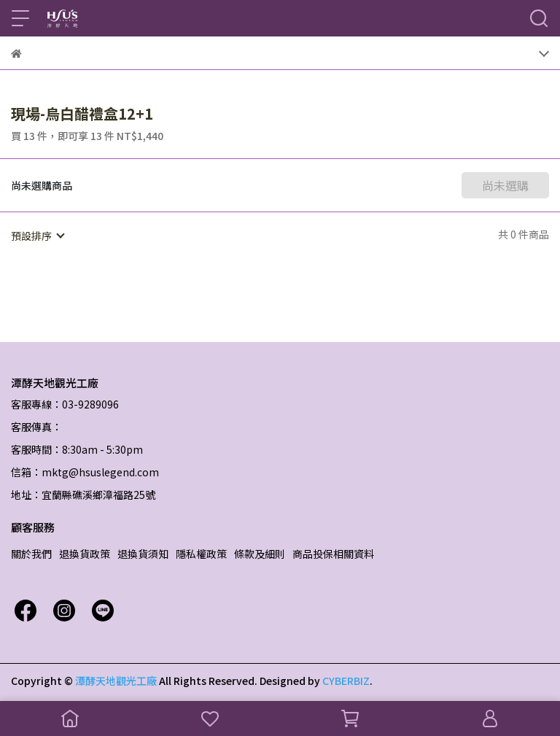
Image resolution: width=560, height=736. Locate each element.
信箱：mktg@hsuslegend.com (85, 472)
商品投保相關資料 (333, 554)
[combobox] (37, 236)
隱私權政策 (201, 554)
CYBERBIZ (346, 681)
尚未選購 (505, 185)
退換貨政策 (85, 554)
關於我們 (31, 554)
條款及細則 (260, 554)
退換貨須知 (143, 554)
